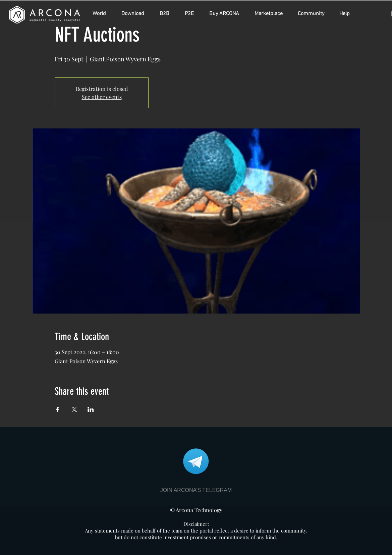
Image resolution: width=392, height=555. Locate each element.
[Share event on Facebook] (58, 409)
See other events (102, 97)
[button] (227, 14)
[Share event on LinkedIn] (91, 409)
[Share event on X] (74, 409)
